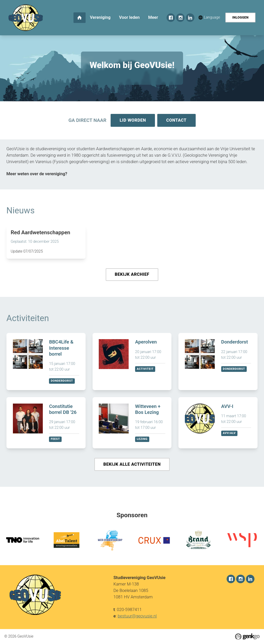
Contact (177, 120)
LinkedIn (190, 18)
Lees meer (46, 242)
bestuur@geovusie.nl (137, 616)
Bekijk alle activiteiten (132, 466)
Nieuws (20, 211)
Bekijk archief (132, 275)
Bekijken (46, 363)
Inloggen (240, 17)
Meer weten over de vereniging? (37, 174)
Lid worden (133, 120)
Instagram (180, 18)
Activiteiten (28, 319)
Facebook (171, 18)
